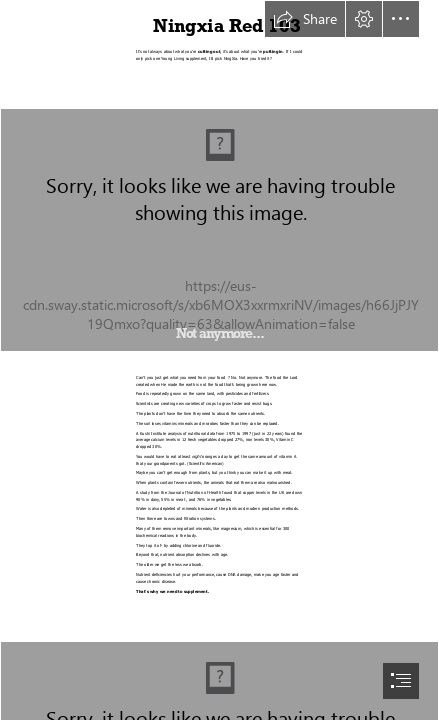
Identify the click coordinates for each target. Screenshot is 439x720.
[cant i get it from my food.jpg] (219, 230)
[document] (219, 360)
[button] (305, 19)
